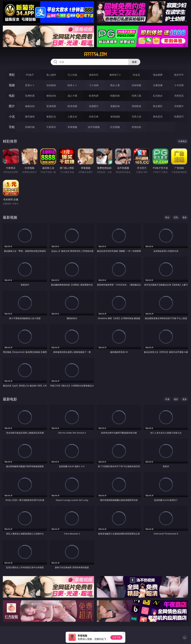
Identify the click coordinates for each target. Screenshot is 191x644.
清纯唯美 (136, 106)
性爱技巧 (179, 117)
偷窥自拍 (30, 106)
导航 (12, 127)
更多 (185, 217)
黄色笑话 (158, 117)
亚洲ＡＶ (30, 85)
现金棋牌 (158, 75)
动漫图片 (94, 106)
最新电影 (10, 399)
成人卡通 (72, 96)
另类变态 (179, 96)
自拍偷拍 (51, 85)
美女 (167, 217)
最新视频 (10, 217)
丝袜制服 (136, 85)
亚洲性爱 (30, 96)
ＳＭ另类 (179, 85)
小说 (12, 116)
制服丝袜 (115, 96)
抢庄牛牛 (179, 75)
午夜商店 (51, 127)
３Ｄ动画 (94, 85)
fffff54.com (95, 54)
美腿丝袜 (115, 106)
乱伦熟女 (158, 96)
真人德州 (51, 75)
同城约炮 (30, 127)
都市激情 (30, 117)
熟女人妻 (115, 85)
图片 (12, 106)
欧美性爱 (94, 96)
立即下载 (116, 637)
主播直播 (158, 85)
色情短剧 (136, 127)
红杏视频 (115, 127)
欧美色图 (72, 106)
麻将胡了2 (115, 75)
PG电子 (30, 75)
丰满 (167, 399)
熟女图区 (158, 106)
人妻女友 (72, 117)
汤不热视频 (94, 127)
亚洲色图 (51, 106)
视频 (12, 85)
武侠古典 (94, 117)
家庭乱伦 (51, 117)
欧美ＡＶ (72, 85)
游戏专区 (94, 75)
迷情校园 (115, 117)
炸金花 (136, 75)
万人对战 (72, 75)
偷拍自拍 (51, 96)
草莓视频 (72, 127)
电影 (12, 96)
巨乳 (176, 217)
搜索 (134, 62)
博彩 (12, 75)
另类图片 (179, 106)
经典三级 (136, 96)
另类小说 (136, 117)
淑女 (176, 399)
